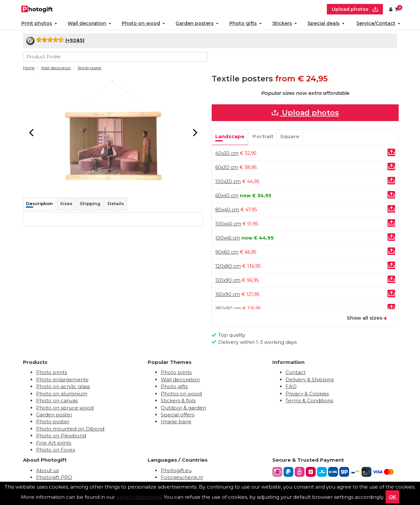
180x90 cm (228, 308)
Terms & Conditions (309, 400)
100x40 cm (228, 224)
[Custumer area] (391, 9)
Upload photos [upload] (355, 9)
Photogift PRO (54, 477)
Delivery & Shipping (310, 379)
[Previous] (31, 132)
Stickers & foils (178, 400)
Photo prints (52, 372)
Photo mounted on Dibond (70, 429)
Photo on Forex (56, 450)
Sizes (66, 203)
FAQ (291, 386)
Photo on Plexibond (61, 436)
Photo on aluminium (62, 394)
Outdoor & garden (183, 408)
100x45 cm (228, 238)
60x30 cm (227, 167)
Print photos (39, 23)
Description (39, 203)
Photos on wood (181, 394)
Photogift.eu (176, 470)
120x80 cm (228, 266)
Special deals (326, 23)
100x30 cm (228, 181)
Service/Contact (378, 23)
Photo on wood (143, 23)
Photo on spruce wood (65, 408)
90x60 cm (227, 252)
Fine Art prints (54, 443)
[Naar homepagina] (37, 8)
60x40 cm (227, 196)
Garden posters (197, 23)
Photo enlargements (62, 379)
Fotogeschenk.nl (182, 477)
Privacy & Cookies (307, 394)
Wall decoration (89, 23)
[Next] (195, 132)
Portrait (263, 136)
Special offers (178, 415)
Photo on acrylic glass (63, 386)
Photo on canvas (57, 400)
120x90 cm (228, 280)
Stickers (285, 23)
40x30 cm (227, 153)
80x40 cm (227, 210)
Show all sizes (367, 318)
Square (290, 136)
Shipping (90, 203)
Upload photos (305, 113)
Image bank (176, 421)
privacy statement (139, 497)
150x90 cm (228, 294)
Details (116, 203)
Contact (295, 372)
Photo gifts (246, 23)
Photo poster (53, 421)
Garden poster (54, 415)
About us (47, 470)
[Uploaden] (391, 152)
